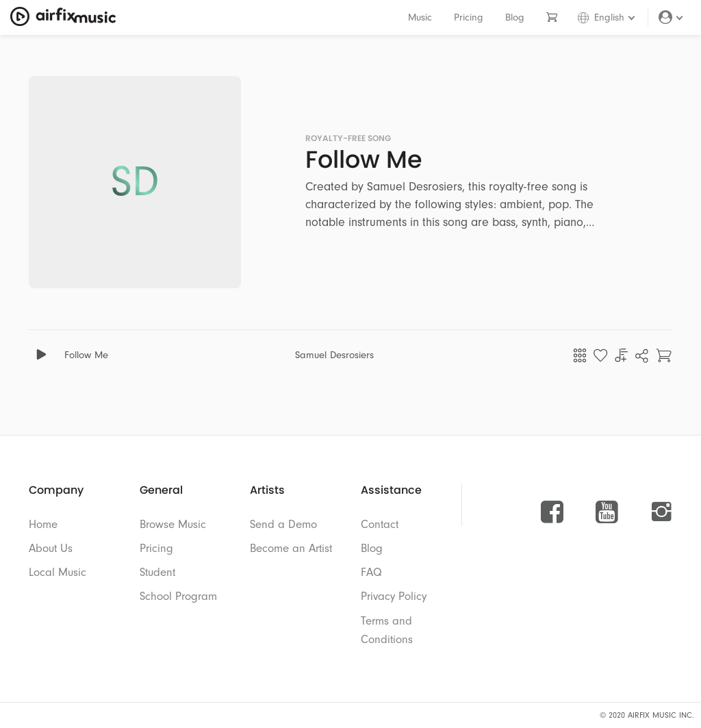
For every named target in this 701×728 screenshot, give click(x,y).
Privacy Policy (394, 596)
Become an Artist (291, 548)
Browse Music (173, 524)
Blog (515, 17)
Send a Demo (283, 524)
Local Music (58, 572)
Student (157, 572)
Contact (380, 524)
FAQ (371, 572)
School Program (178, 596)
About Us (51, 548)
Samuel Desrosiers (334, 355)
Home (43, 524)
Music (420, 17)
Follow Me (86, 355)
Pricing (469, 17)
